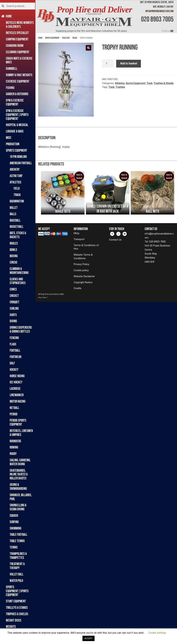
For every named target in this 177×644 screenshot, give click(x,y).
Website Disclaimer (84, 276)
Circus (13, 262)
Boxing (14, 256)
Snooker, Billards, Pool (21, 497)
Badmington (17, 201)
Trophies (120, 87)
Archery (15, 169)
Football (15, 350)
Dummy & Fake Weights (19, 75)
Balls (13, 214)
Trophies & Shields (17, 614)
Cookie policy (81, 270)
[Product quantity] (108, 64)
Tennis (14, 547)
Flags (13, 344)
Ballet (14, 207)
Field (17, 188)
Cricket (14, 296)
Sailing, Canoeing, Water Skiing (20, 462)
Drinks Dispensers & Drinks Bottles (21, 329)
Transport (79, 239)
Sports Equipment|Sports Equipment (17, 591)
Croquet (15, 302)
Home (9, 16)
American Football (21, 163)
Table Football (18, 534)
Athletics (15, 182)
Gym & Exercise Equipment (15, 102)
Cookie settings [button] (157, 633)
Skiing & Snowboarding (18, 486)
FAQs (76, 233)
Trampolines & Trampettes (18, 556)
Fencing (14, 338)
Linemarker (17, 395)
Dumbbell (12, 68)
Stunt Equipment (16, 601)
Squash (14, 515)
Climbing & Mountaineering (19, 271)
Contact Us (115, 240)
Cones (13, 289)
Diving (13, 321)
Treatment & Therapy (17, 566)
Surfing (14, 522)
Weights (11, 626)
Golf (12, 363)
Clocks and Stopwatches (18, 281)
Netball (14, 408)
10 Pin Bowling (18, 157)
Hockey (14, 369)
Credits (78, 288)
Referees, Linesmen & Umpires (21, 433)
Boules (14, 243)
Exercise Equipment (18, 81)
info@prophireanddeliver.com (159, 11)
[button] (88, 48)
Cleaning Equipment (18, 52)
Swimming (15, 528)
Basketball (17, 226)
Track (17, 195)
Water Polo (16, 581)
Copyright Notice (83, 282)
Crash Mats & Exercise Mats (19, 60)
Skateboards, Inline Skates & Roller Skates (19, 474)
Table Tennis (17, 541)
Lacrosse (15, 388)
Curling (14, 308)
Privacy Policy (81, 264)
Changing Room (15, 46)
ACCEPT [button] (88, 638)
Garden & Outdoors (17, 94)
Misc (9, 138)
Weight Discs (14, 620)
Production (13, 144)
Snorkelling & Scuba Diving (18, 507)
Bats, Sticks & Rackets (18, 235)
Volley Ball (17, 574)
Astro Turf (16, 176)
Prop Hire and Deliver (94, 10)
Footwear (15, 357)
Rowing (14, 447)
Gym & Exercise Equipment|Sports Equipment (17, 115)
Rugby (13, 454)
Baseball (15, 220)
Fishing (10, 88)
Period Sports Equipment (18, 422)
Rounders (15, 441)
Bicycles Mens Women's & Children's (20, 25)
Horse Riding (17, 376)
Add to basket (129, 63)
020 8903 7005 (157, 19)
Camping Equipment (17, 39)
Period (14, 414)
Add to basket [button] (79, 176)
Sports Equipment (17, 150)
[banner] (106, 17)
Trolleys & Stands (17, 607)
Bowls (13, 250)
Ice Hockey (16, 382)
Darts (13, 315)
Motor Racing (18, 401)
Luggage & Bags (15, 131)
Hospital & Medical (17, 125)
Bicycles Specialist (17, 33)
